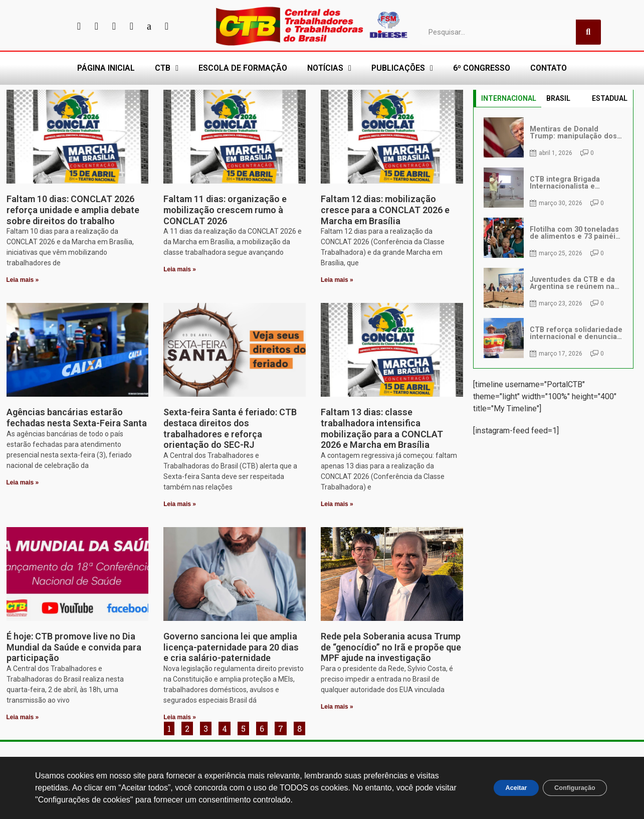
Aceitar (500, 788)
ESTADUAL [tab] (610, 98)
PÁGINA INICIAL (106, 68)
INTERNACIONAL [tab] (509, 98)
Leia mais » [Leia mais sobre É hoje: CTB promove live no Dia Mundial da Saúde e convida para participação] (23, 717)
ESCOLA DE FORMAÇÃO (243, 68)
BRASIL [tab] (558, 98)
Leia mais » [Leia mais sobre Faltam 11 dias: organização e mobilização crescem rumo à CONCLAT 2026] (180, 269)
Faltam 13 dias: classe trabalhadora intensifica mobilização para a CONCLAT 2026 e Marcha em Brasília (382, 428)
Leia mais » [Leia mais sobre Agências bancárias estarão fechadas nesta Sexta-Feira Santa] (23, 482)
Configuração (569, 788)
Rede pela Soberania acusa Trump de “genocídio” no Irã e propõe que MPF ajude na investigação (391, 647)
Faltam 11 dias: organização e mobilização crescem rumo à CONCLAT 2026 (225, 210)
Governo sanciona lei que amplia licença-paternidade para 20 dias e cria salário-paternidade (231, 647)
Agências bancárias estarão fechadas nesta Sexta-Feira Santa (77, 418)
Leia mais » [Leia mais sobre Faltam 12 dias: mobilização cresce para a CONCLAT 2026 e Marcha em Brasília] (337, 280)
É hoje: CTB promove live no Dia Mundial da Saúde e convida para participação (74, 647)
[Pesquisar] (588, 32)
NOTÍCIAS (329, 68)
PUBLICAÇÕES (402, 68)
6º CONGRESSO (482, 68)
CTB (167, 68)
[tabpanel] (553, 238)
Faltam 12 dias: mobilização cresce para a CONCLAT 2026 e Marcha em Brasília (385, 210)
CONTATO (549, 68)
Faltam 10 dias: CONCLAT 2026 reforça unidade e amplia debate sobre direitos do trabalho (73, 210)
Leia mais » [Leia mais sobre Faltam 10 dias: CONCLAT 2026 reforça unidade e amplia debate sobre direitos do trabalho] (23, 280)
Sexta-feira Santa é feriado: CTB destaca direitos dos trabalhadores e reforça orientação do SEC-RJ (230, 428)
